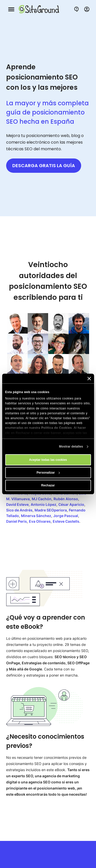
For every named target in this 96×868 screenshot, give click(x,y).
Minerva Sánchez (36, 516)
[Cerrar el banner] (89, 379)
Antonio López (44, 504)
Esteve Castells (66, 521)
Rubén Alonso (66, 499)
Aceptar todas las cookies (48, 460)
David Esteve (17, 504)
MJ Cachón (42, 499)
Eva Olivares (40, 521)
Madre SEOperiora (51, 510)
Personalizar (48, 473)
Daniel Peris (17, 521)
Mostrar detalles (71, 447)
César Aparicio (71, 504)
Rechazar (48, 485)
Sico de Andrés (19, 510)
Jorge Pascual (66, 516)
